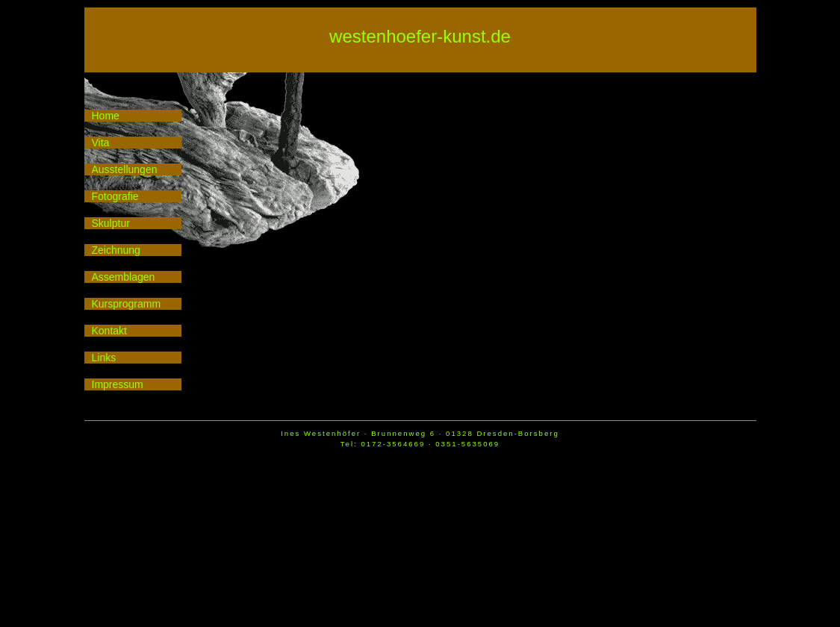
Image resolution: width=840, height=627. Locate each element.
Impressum (118, 384)
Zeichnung (116, 250)
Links (104, 358)
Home (106, 116)
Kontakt (109, 331)
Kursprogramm (127, 304)
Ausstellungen (125, 169)
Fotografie (115, 196)
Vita (101, 143)
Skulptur (111, 223)
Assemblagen (124, 277)
